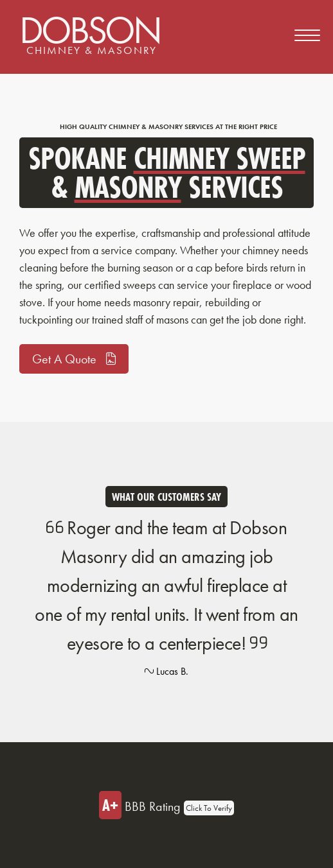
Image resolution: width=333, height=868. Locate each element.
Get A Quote (74, 359)
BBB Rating (166, 805)
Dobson (90, 32)
